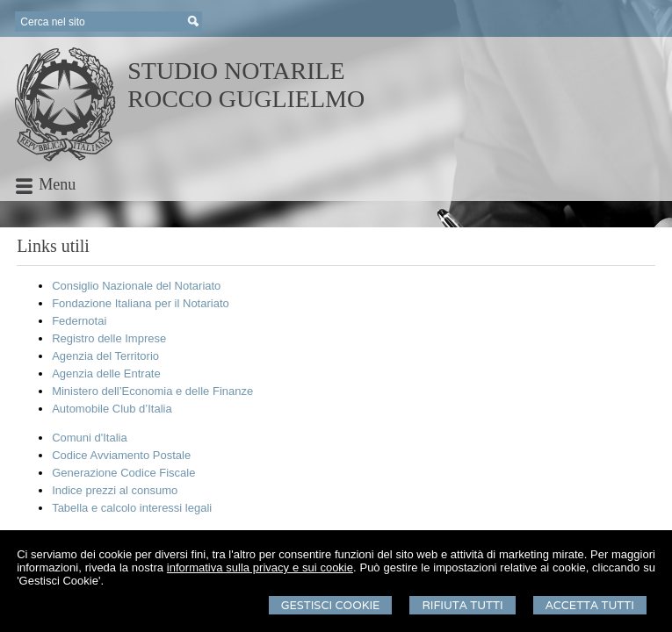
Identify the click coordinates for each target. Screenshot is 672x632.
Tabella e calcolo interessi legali (132, 508)
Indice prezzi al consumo (115, 490)
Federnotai (79, 321)
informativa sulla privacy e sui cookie (260, 567)
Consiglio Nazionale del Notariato (136, 286)
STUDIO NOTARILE (236, 71)
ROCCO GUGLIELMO (246, 99)
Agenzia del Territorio (105, 356)
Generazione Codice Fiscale (123, 473)
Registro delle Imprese (109, 338)
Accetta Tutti (590, 605)
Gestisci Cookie (331, 605)
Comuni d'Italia (90, 438)
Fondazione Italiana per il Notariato (141, 303)
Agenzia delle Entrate (106, 373)
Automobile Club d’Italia (112, 409)
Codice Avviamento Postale (121, 455)
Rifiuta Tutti (462, 605)
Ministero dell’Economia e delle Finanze (152, 391)
